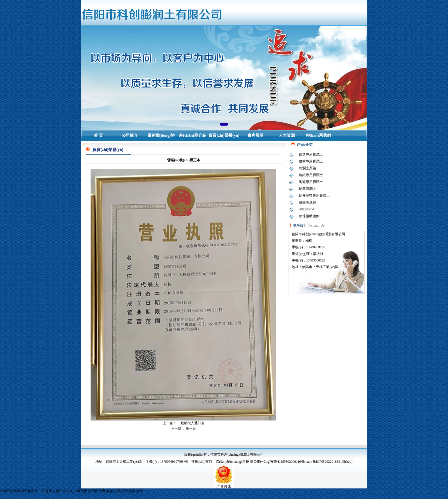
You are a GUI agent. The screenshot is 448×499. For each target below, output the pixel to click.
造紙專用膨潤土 (311, 175)
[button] (224, 124)
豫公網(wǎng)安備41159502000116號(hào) (281, 462)
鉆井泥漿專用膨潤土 (314, 196)
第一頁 (191, 428)
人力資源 (287, 135)
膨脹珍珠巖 (307, 202)
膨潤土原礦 (307, 168)
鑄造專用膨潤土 (311, 154)
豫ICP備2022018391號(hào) (333, 462)
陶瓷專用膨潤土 (311, 182)
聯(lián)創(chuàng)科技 (232, 462)
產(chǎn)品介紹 (192, 135)
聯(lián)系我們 (318, 135)
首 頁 (98, 135)
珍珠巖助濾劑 (309, 216)
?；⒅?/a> (307, 209)
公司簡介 (130, 135)
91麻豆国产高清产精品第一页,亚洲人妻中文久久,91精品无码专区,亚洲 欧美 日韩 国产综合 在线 (72, 491)
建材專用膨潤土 (311, 161)
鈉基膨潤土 (307, 189)
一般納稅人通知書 (191, 423)
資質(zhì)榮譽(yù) (224, 135)
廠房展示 (255, 135)
